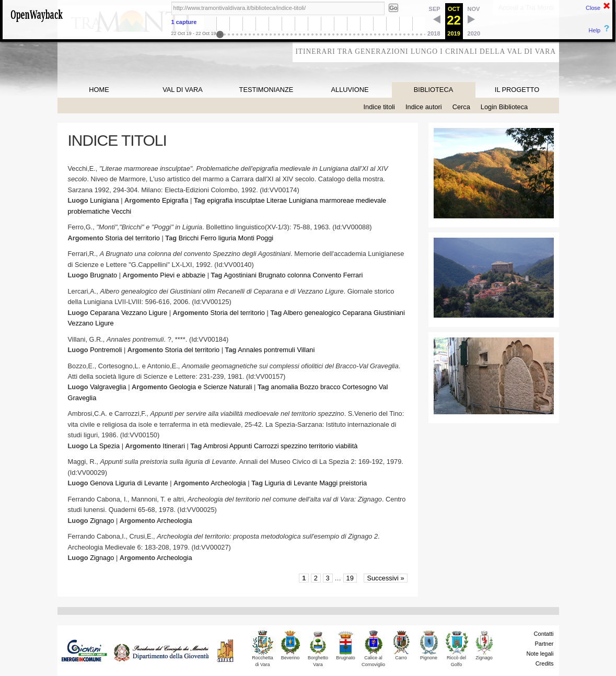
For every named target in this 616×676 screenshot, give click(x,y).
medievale (371, 200)
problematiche (89, 211)
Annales (250, 350)
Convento (327, 275)
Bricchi (189, 238)
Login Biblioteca (504, 107)
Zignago (102, 521)
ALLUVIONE (350, 90)
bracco (330, 387)
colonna (299, 275)
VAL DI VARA (183, 90)
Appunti (241, 446)
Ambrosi (216, 446)
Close (593, 8)
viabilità (347, 446)
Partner (544, 644)
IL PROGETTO (517, 90)
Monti (246, 238)
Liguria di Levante (142, 483)
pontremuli (280, 350)
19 (350, 578)
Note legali (540, 654)
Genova (102, 483)
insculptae (250, 200)
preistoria (353, 483)
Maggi (328, 483)
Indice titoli (379, 107)
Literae (277, 200)
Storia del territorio (132, 238)
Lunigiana (104, 200)
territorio (321, 446)
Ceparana (104, 313)
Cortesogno (359, 387)
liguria (227, 238)
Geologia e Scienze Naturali (211, 387)
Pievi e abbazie (183, 275)
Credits (545, 663)
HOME (99, 90)
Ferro (209, 238)
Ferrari (353, 275)
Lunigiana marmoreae (322, 200)
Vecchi (121, 211)
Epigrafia (175, 200)
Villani (306, 350)
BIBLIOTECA (433, 90)
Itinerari (174, 446)
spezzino (294, 446)
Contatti (544, 634)
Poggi (265, 238)
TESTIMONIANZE (266, 90)
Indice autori (424, 107)
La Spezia (105, 446)
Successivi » (385, 578)
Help (595, 30)
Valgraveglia (108, 387)
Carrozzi (266, 446)
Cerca (461, 107)
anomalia (284, 387)
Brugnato (103, 275)
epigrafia (220, 200)
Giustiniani (389, 313)
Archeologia (228, 483)
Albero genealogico (312, 313)
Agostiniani (240, 275)
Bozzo (309, 387)
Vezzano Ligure (144, 313)
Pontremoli (106, 350)
